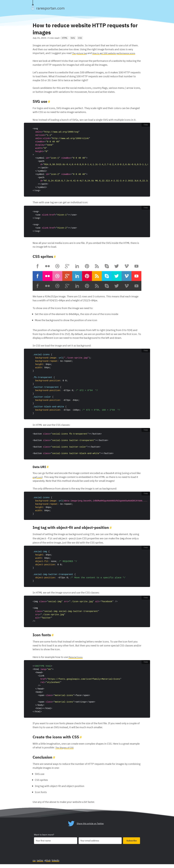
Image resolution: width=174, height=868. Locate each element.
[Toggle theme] (33, 7)
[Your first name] (56, 844)
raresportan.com (50, 8)
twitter (41, 864)
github (50, 864)
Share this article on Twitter (90, 827)
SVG (73, 38)
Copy (146, 129)
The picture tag (81, 53)
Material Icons (77, 660)
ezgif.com (38, 480)
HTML (65, 38)
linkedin (59, 864)
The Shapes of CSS (66, 750)
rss (34, 864)
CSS (80, 38)
